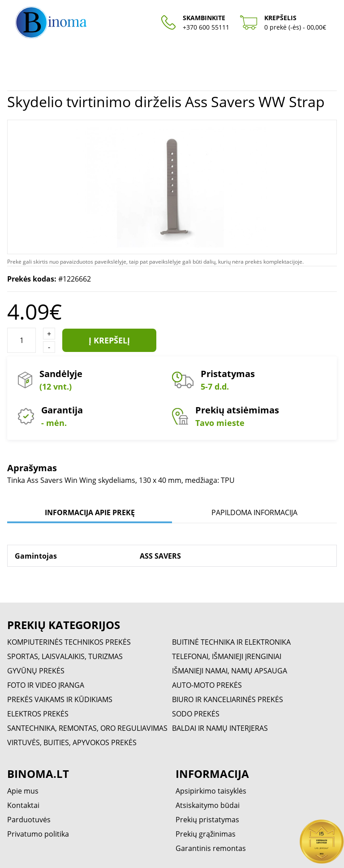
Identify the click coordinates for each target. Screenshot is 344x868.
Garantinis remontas (211, 848)
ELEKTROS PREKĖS (38, 714)
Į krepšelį (109, 340)
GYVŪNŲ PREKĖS (36, 671)
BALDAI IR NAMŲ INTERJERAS (220, 728)
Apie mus (23, 791)
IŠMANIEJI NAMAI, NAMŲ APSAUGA (230, 671)
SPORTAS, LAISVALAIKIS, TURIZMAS (65, 656)
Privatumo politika (38, 834)
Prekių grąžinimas (206, 834)
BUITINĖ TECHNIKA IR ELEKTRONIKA (231, 642)
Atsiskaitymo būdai (208, 805)
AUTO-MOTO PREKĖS (207, 685)
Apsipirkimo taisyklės (211, 791)
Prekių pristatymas (207, 820)
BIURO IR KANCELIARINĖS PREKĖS (228, 699)
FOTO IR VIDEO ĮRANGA (46, 685)
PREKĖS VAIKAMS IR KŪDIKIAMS (60, 699)
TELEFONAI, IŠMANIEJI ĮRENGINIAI (227, 656)
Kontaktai (23, 805)
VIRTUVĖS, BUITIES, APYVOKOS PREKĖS (72, 742)
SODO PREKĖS (196, 714)
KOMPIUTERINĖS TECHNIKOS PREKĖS (69, 642)
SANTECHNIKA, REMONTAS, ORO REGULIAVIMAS (87, 728)
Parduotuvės (29, 820)
